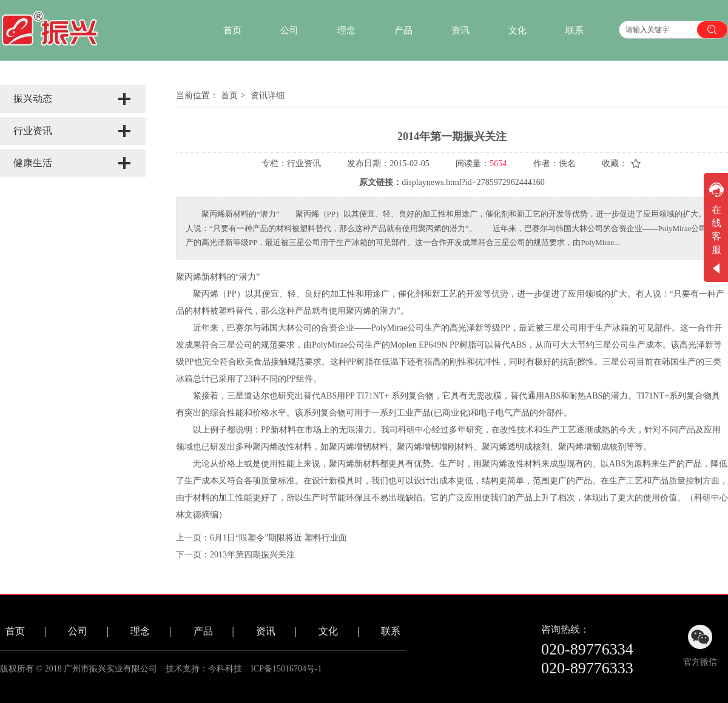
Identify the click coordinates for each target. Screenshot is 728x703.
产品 (203, 631)
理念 (140, 631)
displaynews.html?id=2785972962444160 (473, 182)
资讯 (266, 631)
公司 (78, 631)
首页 (229, 96)
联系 (391, 631)
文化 (328, 631)
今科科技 (225, 669)
